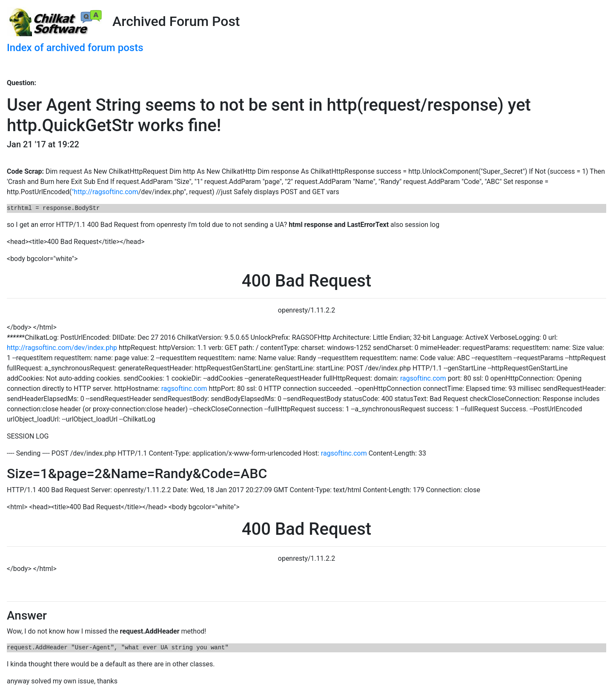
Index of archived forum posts (75, 48)
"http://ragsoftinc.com (105, 192)
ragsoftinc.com (423, 378)
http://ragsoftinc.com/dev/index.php (62, 348)
